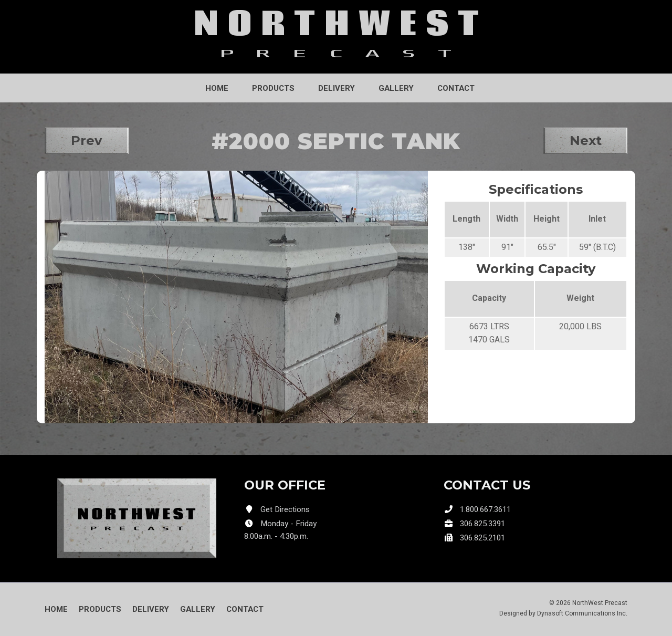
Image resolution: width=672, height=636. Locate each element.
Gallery (396, 88)
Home (217, 88)
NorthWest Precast (600, 603)
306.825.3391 (482, 524)
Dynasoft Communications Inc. (582, 613)
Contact (456, 88)
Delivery (337, 88)
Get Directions (285, 509)
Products (273, 88)
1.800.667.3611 (485, 509)
